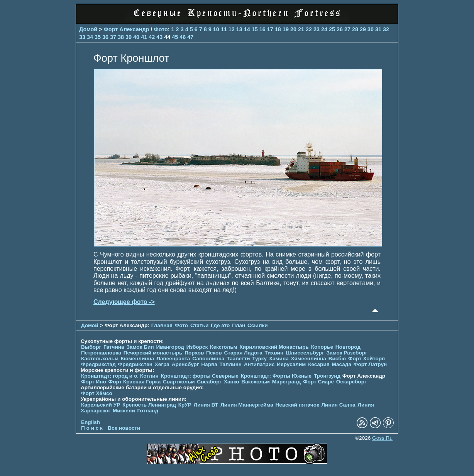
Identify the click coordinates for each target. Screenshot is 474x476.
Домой (88, 29)
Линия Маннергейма (247, 405)
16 (262, 29)
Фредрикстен (135, 364)
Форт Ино (94, 382)
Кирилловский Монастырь (274, 347)
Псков (214, 353)
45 (175, 37)
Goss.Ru (382, 438)
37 (113, 37)
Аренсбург (185, 364)
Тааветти (238, 359)
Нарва (209, 364)
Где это (220, 325)
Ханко (232, 382)
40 (136, 37)
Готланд (148, 411)
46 (183, 37)
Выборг (91, 347)
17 (270, 29)
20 (293, 29)
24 (324, 29)
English (91, 422)
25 (332, 29)
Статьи (199, 325)
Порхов (194, 353)
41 (144, 37)
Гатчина (114, 347)
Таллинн (231, 364)
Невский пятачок (297, 405)
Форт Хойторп (367, 359)
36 (105, 37)
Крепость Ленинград (149, 405)
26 (340, 29)
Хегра (162, 364)
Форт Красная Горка (135, 382)
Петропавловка (101, 353)
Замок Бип (140, 347)
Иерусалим (291, 364)
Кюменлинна (138, 359)
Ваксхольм (256, 382)
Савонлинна (208, 359)
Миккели (124, 411)
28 (355, 29)
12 (232, 29)
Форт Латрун (370, 364)
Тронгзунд (327, 376)
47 (190, 37)
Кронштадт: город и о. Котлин (120, 376)
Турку (259, 359)
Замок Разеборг (347, 353)
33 (82, 37)
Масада (341, 364)
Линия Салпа (339, 405)
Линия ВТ (206, 405)
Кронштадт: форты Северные (200, 376)
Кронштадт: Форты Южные (276, 376)
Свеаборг (209, 382)
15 (255, 29)
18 (278, 29)
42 (152, 37)
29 (363, 29)
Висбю (337, 359)
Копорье (322, 347)
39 (129, 37)
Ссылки (258, 325)
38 (121, 37)
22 (309, 29)
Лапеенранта (173, 359)
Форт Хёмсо (97, 393)
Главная (162, 325)
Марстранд (286, 382)
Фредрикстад (98, 364)
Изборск (197, 347)
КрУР (185, 405)
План (239, 325)
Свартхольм (179, 382)
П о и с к (92, 428)
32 (386, 29)
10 (216, 29)
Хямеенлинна (309, 359)
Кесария (319, 364)
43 (159, 37)
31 (378, 29)
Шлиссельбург (305, 353)
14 (247, 29)
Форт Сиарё (318, 382)
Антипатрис (259, 364)
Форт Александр (127, 29)
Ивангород (170, 347)
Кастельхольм (100, 359)
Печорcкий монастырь (153, 353)
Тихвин (274, 353)
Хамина (279, 359)
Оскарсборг (351, 382)
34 (90, 37)
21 (301, 29)
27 (347, 29)
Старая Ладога (243, 353)
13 (239, 29)
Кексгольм (224, 347)
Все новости (124, 428)
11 (224, 29)
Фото (161, 29)
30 (371, 29)
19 (286, 29)
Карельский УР (101, 405)
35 (98, 37)
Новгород (348, 347)
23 (317, 29)
